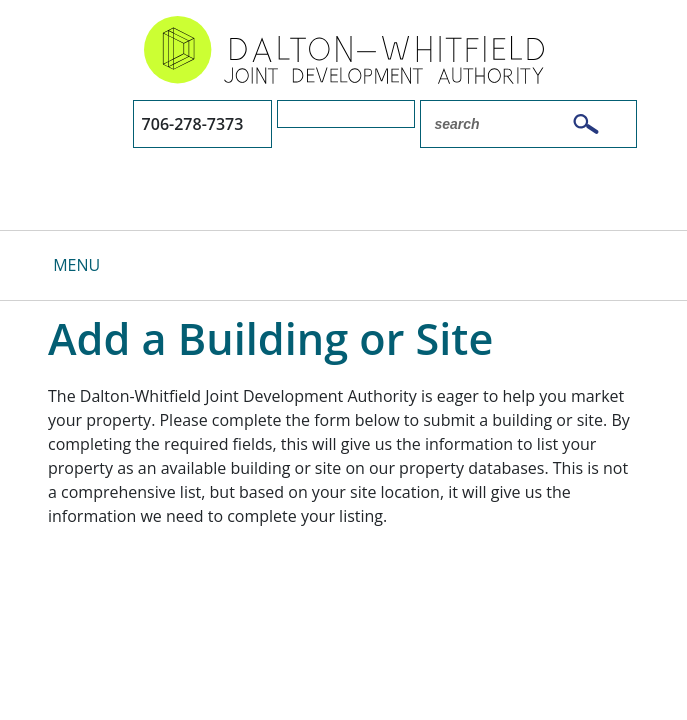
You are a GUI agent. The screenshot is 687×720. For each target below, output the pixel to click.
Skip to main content (0, 17)
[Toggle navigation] (62, 265)
